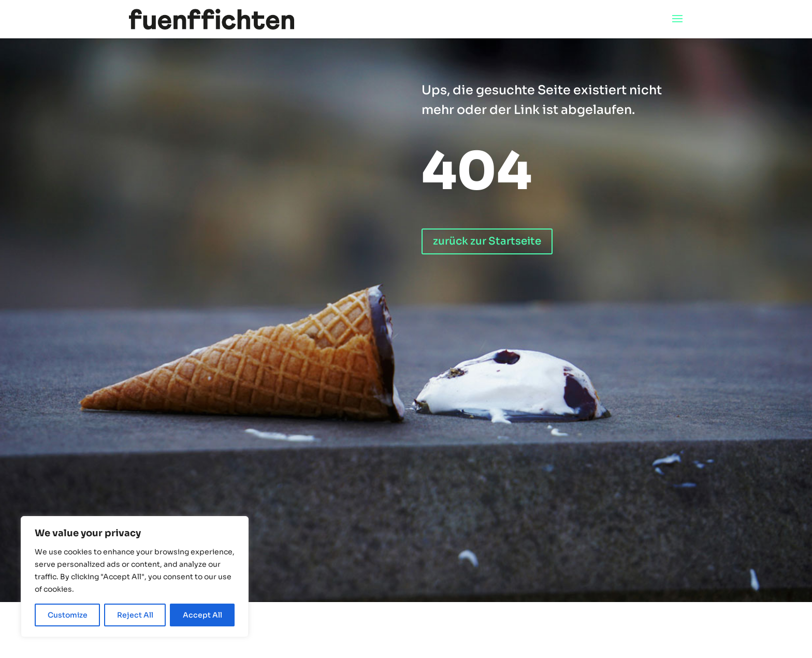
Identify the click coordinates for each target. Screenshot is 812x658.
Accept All (202, 615)
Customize (68, 615)
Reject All (135, 615)
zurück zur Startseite (487, 241)
